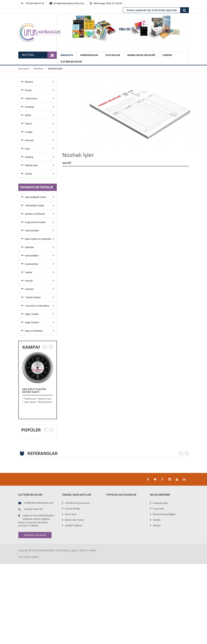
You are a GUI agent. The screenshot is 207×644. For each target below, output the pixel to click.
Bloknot (29, 82)
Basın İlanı (71, 514)
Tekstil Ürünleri (33, 297)
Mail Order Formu (74, 520)
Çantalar (29, 289)
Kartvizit (29, 140)
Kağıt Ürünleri (32, 322)
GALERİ (67, 163)
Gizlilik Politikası (74, 525)
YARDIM (167, 55)
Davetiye (30, 107)
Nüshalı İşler (31, 165)
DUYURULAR (113, 55)
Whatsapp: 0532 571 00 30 (108, 3)
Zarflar (29, 174)
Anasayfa (24, 69)
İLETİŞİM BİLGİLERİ (71, 62)
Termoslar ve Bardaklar (37, 306)
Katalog (29, 157)
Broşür (28, 90)
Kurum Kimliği (72, 509)
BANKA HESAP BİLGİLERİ (141, 55)
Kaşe (27, 149)
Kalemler (30, 247)
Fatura (28, 124)
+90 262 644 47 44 (34, 3)
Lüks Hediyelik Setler (36, 197)
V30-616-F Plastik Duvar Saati (34, 390)
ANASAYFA (67, 55)
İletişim (157, 525)
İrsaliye (29, 132)
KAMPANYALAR (89, 55)
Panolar (29, 281)
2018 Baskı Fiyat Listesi (77, 503)
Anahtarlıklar (32, 264)
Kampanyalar (160, 503)
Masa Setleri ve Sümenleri (38, 239)
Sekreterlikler (32, 231)
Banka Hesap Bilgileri (165, 514)
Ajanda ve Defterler (35, 214)
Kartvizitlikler (32, 256)
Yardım (157, 520)
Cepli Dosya (31, 99)
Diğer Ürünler (32, 314)
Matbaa (39, 69)
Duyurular (158, 509)
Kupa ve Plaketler (34, 331)
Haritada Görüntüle (35, 535)
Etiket (28, 115)
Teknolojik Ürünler (35, 205)
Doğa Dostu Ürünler (35, 222)
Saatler (29, 272)
